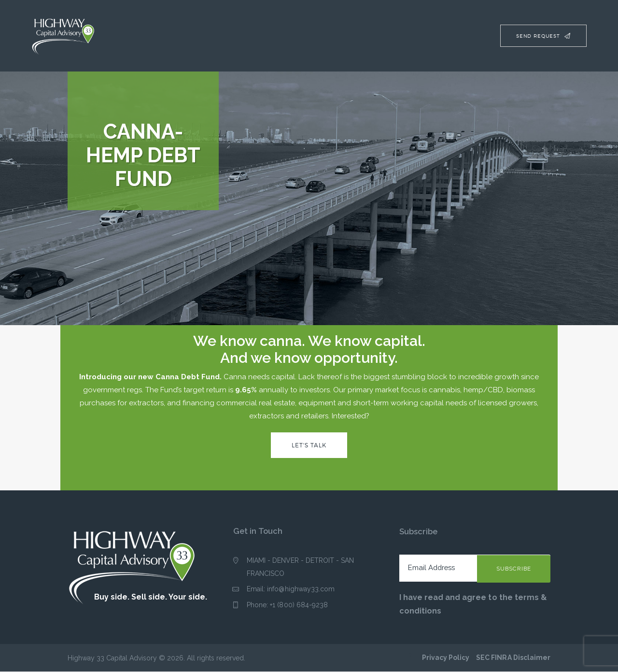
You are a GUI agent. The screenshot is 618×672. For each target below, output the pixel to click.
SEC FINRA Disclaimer (513, 658)
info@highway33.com (301, 589)
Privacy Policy (446, 658)
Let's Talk (309, 445)
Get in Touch (258, 531)
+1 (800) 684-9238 (299, 605)
